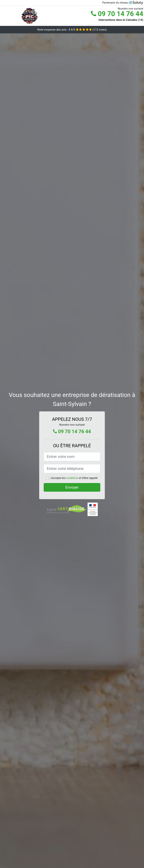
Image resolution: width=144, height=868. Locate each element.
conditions (72, 478)
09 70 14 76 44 (117, 14)
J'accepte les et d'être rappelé (74, 478)
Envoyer (72, 487)
